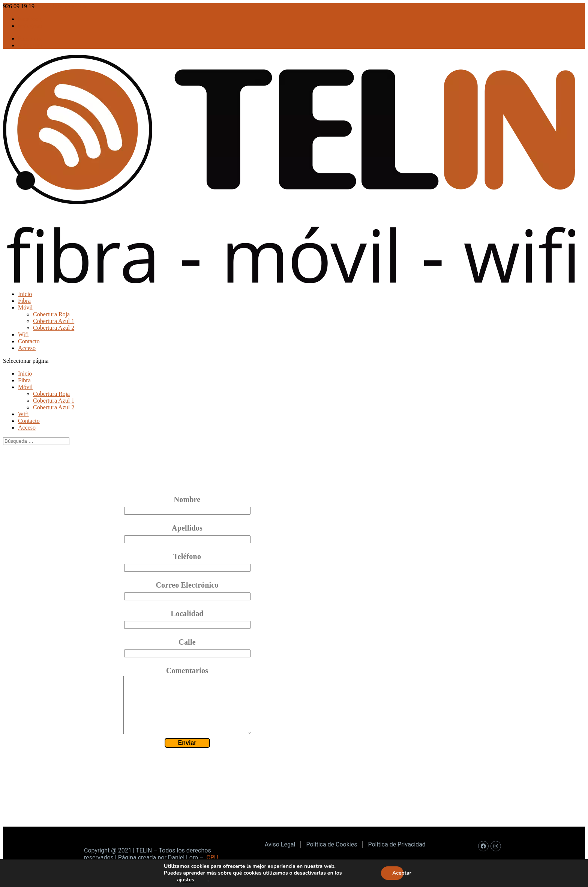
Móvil (25, 307)
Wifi (23, 335)
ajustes (186, 880)
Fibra (24, 301)
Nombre (187, 499)
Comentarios (187, 671)
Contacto (29, 341)
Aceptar (398, 873)
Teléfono (187, 556)
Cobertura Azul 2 (54, 328)
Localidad (187, 613)
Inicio (25, 294)
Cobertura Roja (51, 314)
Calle (187, 642)
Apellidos (187, 528)
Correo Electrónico (187, 585)
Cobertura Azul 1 (54, 321)
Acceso (27, 348)
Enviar (187, 754)
